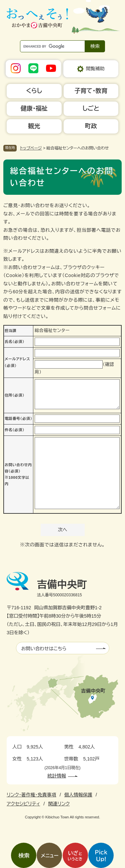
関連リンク (59, 804)
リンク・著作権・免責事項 (31, 795)
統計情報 (57, 776)
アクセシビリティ (23, 804)
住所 (14, 395)
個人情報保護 (78, 795)
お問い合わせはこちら (44, 649)
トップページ (31, 148)
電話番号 (18, 419)
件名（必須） (14, 430)
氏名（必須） (14, 342)
